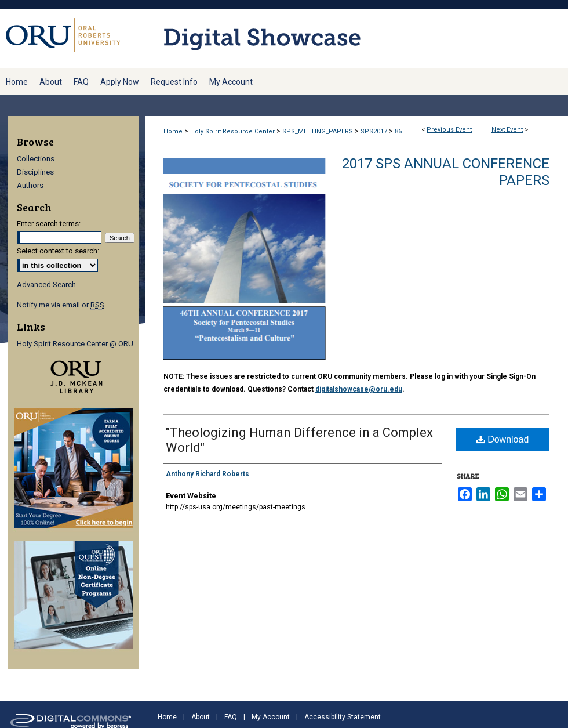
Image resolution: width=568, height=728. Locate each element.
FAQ (231, 717)
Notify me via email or (61, 305)
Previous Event (449, 130)
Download (503, 439)
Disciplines (35, 172)
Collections (36, 159)
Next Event (507, 130)
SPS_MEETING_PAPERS (318, 131)
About (201, 717)
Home (173, 131)
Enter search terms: (49, 224)
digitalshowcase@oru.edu (359, 389)
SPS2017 (375, 131)
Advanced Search (46, 285)
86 (398, 131)
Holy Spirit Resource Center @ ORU (75, 344)
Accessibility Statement (343, 717)
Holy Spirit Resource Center (233, 131)
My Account (271, 717)
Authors (30, 185)
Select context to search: (58, 251)
